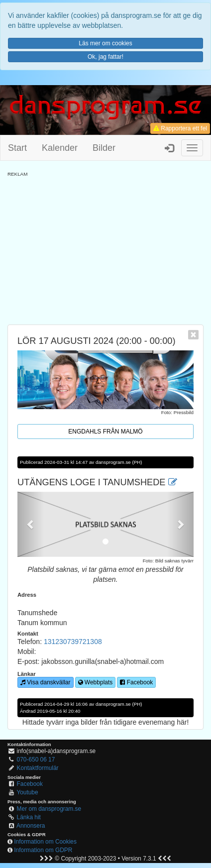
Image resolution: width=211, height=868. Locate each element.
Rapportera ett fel (180, 128)
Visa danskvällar (46, 682)
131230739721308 (73, 642)
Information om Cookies (45, 842)
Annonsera (31, 826)
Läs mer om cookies (105, 43)
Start (17, 148)
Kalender (60, 148)
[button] (31, 524)
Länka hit (29, 817)
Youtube (27, 792)
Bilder (104, 148)
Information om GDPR (43, 850)
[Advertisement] (105, 247)
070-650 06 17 (36, 759)
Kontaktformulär (38, 768)
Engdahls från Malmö (105, 432)
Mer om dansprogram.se (49, 809)
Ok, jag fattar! (105, 57)
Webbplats (96, 682)
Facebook (136, 682)
